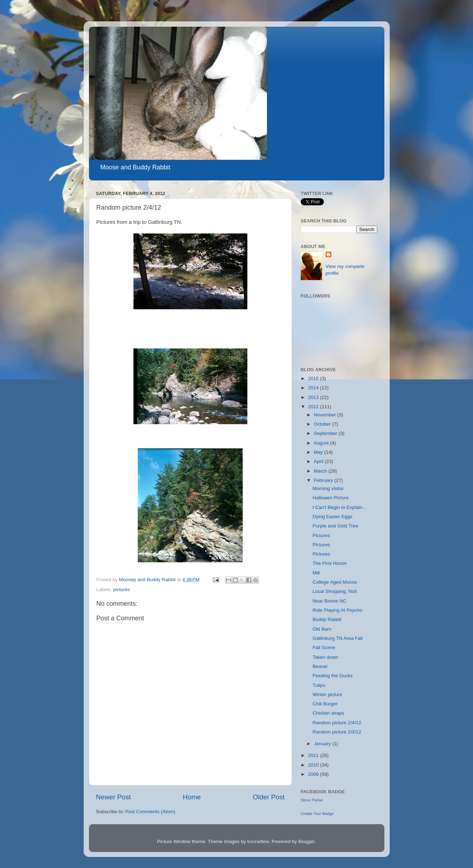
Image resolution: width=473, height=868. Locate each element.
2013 (314, 397)
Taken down (325, 657)
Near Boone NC (329, 601)
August (322, 443)
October (323, 424)
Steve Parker (312, 800)
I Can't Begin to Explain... (339, 507)
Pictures (321, 535)
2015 (314, 378)
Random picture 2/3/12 (337, 732)
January (323, 744)
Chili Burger (325, 704)
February (324, 480)
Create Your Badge (317, 814)
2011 (314, 755)
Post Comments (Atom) (150, 812)
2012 (314, 407)
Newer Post (114, 797)
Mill (316, 573)
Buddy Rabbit (327, 619)
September (326, 433)
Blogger (306, 841)
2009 (314, 774)
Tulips (319, 685)
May (319, 452)
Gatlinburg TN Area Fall (338, 638)
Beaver (320, 666)
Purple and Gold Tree (335, 526)
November (326, 415)
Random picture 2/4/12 (337, 723)
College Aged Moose (335, 582)
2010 (314, 765)
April (319, 461)
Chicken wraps (328, 713)
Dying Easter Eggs (332, 517)
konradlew (258, 841)
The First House (330, 563)
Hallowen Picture (330, 498)
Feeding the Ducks (333, 676)
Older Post (269, 797)
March (321, 471)
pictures (122, 590)
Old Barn (322, 629)
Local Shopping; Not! (335, 591)
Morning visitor (328, 488)
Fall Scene (324, 648)
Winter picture (327, 695)
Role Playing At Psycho (337, 610)
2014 (314, 388)
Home (192, 797)
